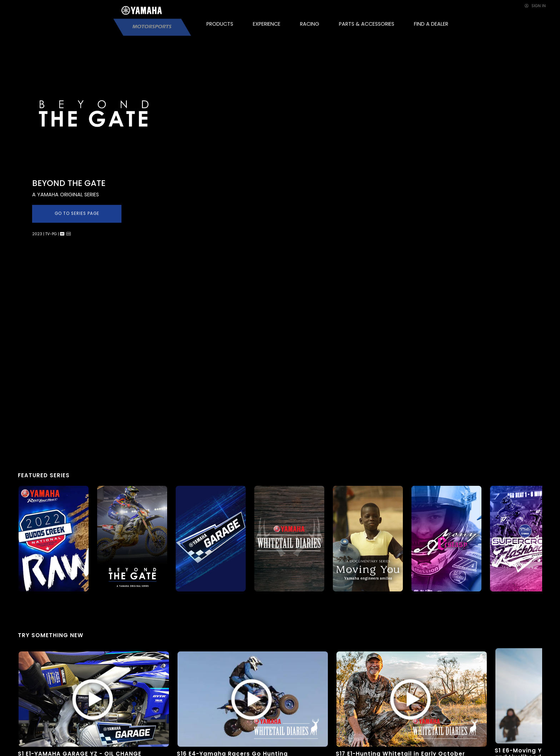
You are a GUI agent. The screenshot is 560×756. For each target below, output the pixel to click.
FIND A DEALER (431, 24)
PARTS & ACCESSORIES (367, 24)
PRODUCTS (220, 24)
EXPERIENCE (267, 24)
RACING (310, 24)
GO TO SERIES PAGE (77, 213)
